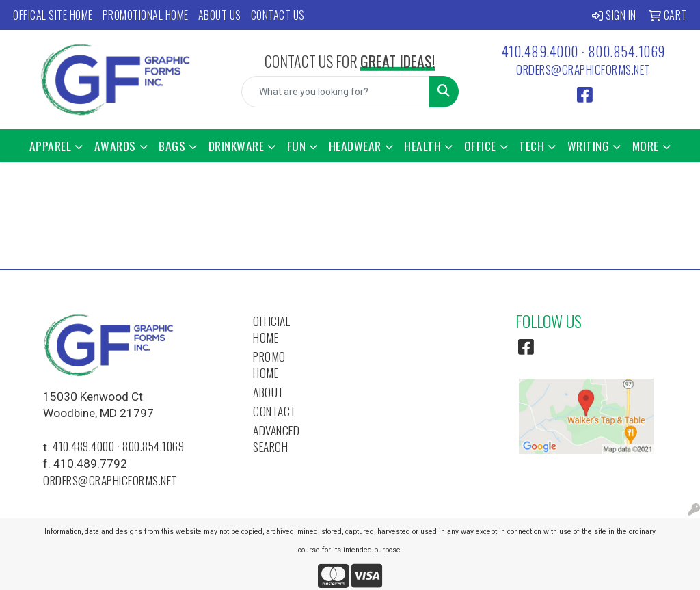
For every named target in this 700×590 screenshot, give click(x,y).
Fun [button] (297, 146)
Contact (275, 411)
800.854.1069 (627, 51)
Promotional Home (146, 15)
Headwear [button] (355, 146)
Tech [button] (531, 146)
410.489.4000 (540, 51)
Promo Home (269, 364)
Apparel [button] (51, 146)
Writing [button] (589, 146)
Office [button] (480, 146)
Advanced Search (276, 438)
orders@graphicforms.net (583, 69)
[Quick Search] (335, 92)
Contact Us (278, 15)
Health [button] (422, 146)
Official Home (271, 329)
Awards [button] (115, 146)
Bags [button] (172, 146)
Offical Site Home (53, 15)
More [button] (646, 146)
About (269, 392)
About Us (220, 15)
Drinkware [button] (237, 146)
